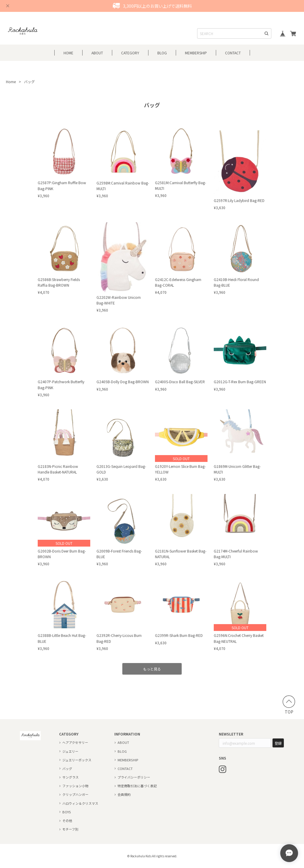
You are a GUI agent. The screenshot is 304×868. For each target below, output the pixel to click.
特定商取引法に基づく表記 (137, 786)
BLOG (162, 53)
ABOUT (97, 53)
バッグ (67, 768)
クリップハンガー (75, 794)
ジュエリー (70, 751)
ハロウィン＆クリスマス (80, 803)
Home (11, 82)
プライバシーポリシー (134, 777)
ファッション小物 (75, 786)
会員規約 (124, 794)
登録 (278, 743)
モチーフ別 (70, 829)
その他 (67, 820)
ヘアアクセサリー (75, 742)
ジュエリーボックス (77, 760)
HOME (68, 53)
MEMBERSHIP (128, 760)
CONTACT (233, 53)
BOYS (67, 812)
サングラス (71, 777)
